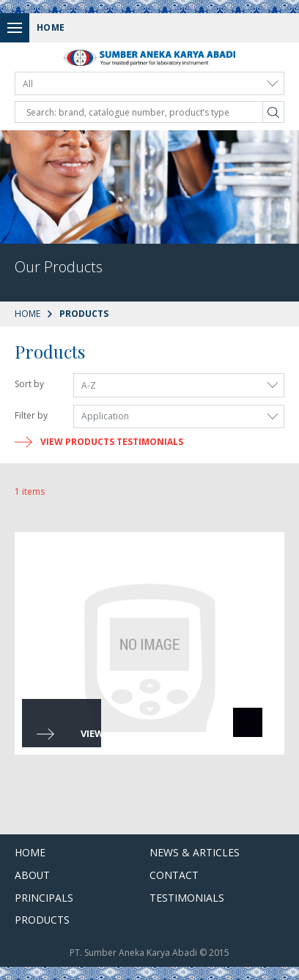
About (32, 875)
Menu (18, 27)
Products (42, 920)
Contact (174, 875)
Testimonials (187, 898)
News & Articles (195, 852)
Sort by (29, 384)
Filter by (31, 415)
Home (27, 314)
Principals (44, 898)
